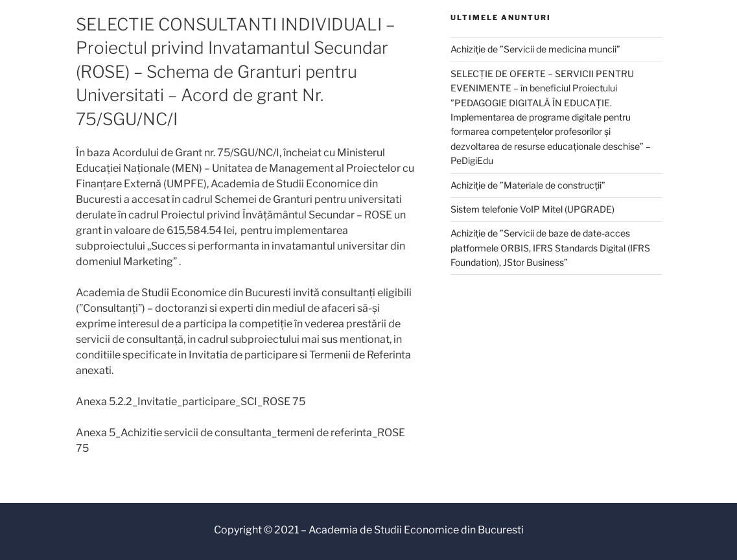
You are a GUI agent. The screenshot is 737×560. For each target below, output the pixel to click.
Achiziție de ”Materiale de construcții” (528, 185)
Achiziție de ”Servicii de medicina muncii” (535, 49)
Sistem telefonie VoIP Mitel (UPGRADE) (532, 209)
